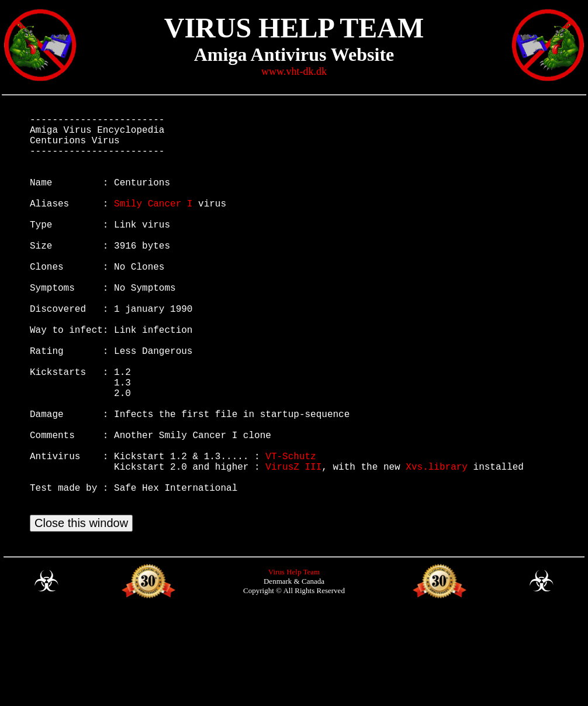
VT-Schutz (290, 533)
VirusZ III (293, 546)
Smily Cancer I (153, 224)
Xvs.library (437, 546)
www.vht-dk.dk (294, 71)
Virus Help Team (294, 663)
